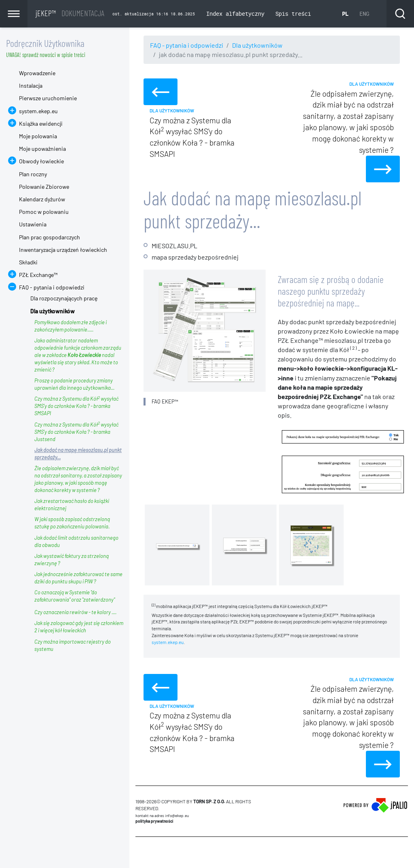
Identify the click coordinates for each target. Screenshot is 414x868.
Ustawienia (33, 224)
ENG (364, 14)
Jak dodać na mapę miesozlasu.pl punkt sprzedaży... (78, 454)
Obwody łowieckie (41, 161)
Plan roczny (33, 174)
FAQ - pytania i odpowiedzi (187, 45)
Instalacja (31, 86)
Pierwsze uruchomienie (48, 98)
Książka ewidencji (41, 124)
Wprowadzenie (37, 73)
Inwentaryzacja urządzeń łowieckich (63, 250)
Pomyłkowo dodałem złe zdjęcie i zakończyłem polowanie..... (71, 326)
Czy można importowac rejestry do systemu (73, 645)
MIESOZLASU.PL (174, 246)
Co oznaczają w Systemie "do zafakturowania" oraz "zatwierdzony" (75, 596)
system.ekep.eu (168, 642)
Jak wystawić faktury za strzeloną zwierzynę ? (72, 560)
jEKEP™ (70, 13)
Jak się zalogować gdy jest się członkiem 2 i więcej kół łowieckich (79, 627)
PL (345, 14)
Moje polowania (38, 136)
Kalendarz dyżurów (42, 199)
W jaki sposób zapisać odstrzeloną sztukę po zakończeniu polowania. (72, 523)
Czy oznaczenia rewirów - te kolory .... (75, 612)
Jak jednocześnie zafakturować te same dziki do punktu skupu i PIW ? (78, 578)
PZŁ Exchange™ (38, 275)
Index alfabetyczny (235, 14)
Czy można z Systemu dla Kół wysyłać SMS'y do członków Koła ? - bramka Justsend (76, 432)
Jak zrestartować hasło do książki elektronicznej (72, 505)
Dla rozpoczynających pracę (64, 298)
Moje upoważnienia (42, 149)
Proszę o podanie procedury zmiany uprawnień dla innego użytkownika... (74, 384)
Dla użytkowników (257, 45)
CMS (140, 852)
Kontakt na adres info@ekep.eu (162, 815)
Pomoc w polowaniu (44, 212)
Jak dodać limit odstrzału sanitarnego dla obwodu (76, 541)
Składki (28, 262)
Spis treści (293, 14)
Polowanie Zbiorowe (44, 187)
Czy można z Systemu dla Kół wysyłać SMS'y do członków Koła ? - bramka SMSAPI (76, 406)
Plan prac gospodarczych (50, 237)
